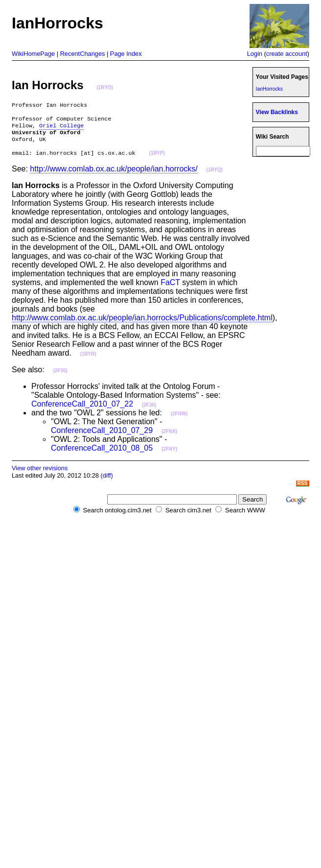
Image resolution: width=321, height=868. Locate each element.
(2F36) (149, 413)
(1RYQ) (215, 178)
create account (287, 54)
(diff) (106, 483)
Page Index (126, 54)
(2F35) (60, 378)
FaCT (170, 290)
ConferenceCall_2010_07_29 (102, 438)
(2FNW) (179, 422)
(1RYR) (88, 362)
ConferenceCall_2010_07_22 (82, 412)
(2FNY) (169, 457)
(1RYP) (157, 161)
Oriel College (61, 129)
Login (255, 54)
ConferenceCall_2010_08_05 (102, 456)
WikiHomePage (33, 54)
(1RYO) (105, 87)
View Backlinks (277, 112)
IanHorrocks (269, 89)
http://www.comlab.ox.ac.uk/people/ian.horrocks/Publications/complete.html (142, 325)
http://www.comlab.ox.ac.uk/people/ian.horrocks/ (114, 177)
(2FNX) (169, 439)
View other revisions (40, 476)
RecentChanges (83, 54)
